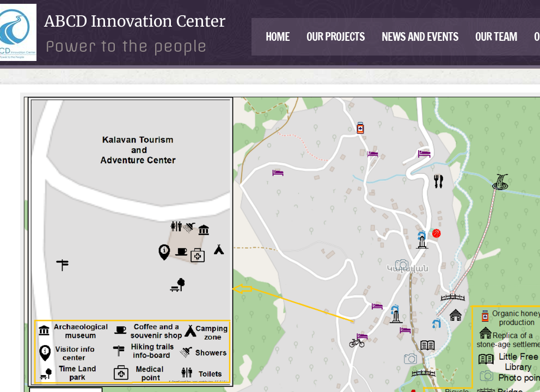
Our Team (496, 37)
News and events (420, 37)
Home (278, 37)
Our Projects (336, 37)
